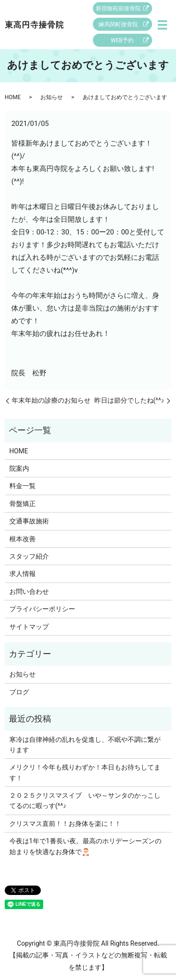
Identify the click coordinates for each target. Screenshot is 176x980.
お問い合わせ (29, 591)
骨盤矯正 (23, 504)
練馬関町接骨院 (118, 24)
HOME (13, 97)
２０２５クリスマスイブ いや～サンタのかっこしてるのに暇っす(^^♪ (85, 801)
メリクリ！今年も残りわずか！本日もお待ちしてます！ (85, 772)
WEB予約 (122, 40)
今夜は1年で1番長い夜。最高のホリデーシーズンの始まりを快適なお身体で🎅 (85, 846)
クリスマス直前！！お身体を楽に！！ (65, 824)
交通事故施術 (29, 521)
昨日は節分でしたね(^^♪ (130, 400)
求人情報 (23, 574)
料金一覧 (23, 486)
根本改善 (23, 539)
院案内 (19, 468)
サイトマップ (29, 627)
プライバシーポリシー (42, 609)
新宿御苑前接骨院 (118, 8)
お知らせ (52, 97)
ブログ (19, 692)
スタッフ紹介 (29, 556)
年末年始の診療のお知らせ (51, 400)
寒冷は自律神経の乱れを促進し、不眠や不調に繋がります (85, 745)
